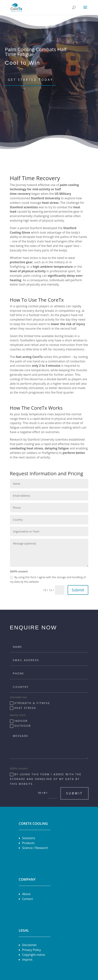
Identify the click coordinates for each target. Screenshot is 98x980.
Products (28, 843)
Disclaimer (29, 945)
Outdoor (21, 726)
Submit (78, 590)
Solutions (29, 838)
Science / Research (35, 848)
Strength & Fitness (30, 703)
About (26, 894)
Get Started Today (30, 80)
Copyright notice (34, 955)
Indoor (19, 721)
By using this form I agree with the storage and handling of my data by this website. (48, 579)
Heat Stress (23, 708)
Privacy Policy (31, 950)
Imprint (27, 960)
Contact (27, 899)
